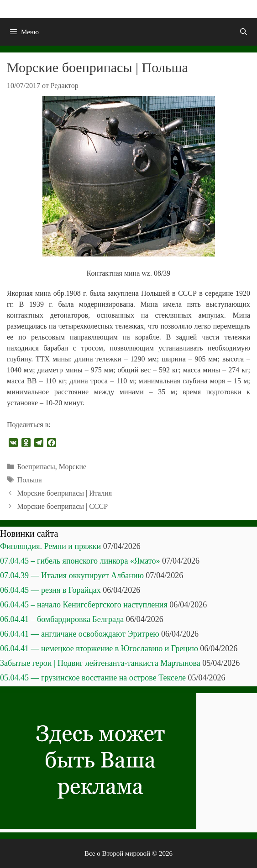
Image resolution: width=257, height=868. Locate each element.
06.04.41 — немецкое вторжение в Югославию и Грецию (99, 648)
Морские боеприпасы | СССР (63, 506)
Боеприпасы (36, 467)
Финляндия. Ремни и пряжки (50, 546)
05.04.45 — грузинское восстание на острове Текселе (93, 678)
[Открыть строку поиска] (244, 32)
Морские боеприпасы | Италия (65, 493)
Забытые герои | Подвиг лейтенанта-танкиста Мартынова (100, 663)
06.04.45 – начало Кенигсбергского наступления (84, 605)
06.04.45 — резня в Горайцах (50, 590)
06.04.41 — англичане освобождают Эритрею (80, 634)
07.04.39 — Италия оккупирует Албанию (72, 575)
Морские (73, 467)
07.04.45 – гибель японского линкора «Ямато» (80, 561)
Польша (30, 480)
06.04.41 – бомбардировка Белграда (62, 619)
